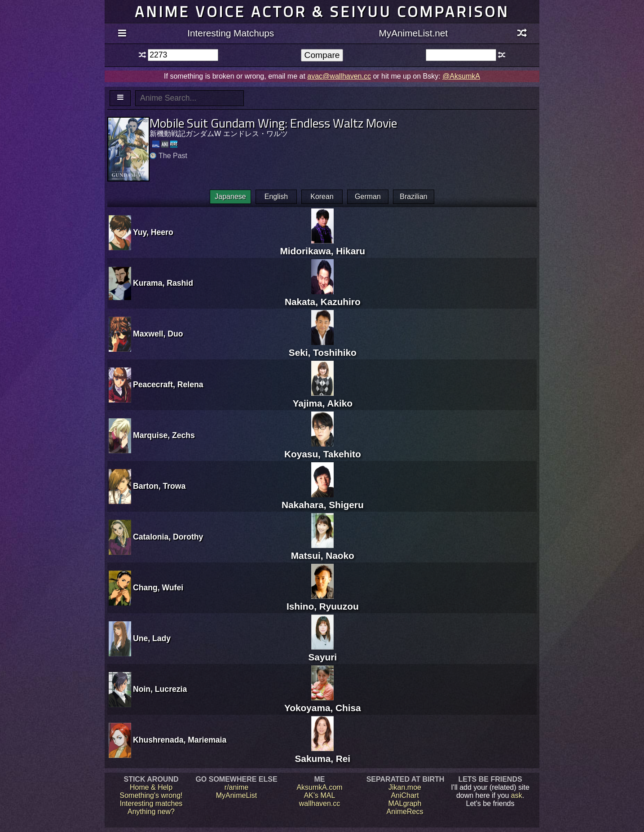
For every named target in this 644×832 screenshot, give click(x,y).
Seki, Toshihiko (323, 347)
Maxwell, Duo (158, 334)
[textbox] (183, 55)
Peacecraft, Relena (168, 385)
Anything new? (151, 812)
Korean (322, 197)
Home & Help (151, 787)
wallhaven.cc (320, 803)
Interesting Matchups (231, 33)
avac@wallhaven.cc (339, 76)
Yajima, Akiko (323, 398)
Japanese (230, 197)
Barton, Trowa (159, 486)
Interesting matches (151, 803)
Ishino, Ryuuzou (323, 601)
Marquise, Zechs (164, 435)
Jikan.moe (405, 787)
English (276, 197)
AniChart (405, 795)
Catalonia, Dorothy (168, 537)
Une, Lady (152, 638)
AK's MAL (320, 795)
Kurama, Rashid (163, 283)
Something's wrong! (151, 795)
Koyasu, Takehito (323, 449)
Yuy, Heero (153, 232)
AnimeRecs (405, 812)
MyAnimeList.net (413, 33)
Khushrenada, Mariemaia (180, 740)
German (368, 197)
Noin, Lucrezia (160, 689)
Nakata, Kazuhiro (323, 296)
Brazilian (413, 197)
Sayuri (323, 652)
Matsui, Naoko (323, 550)
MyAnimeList (237, 795)
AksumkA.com (319, 787)
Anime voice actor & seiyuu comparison (322, 11)
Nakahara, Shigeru (323, 499)
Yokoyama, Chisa (323, 702)
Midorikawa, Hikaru (323, 246)
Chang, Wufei (158, 588)
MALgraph (405, 803)
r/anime (236, 787)
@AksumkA (461, 76)
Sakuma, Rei (322, 753)
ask (517, 795)
